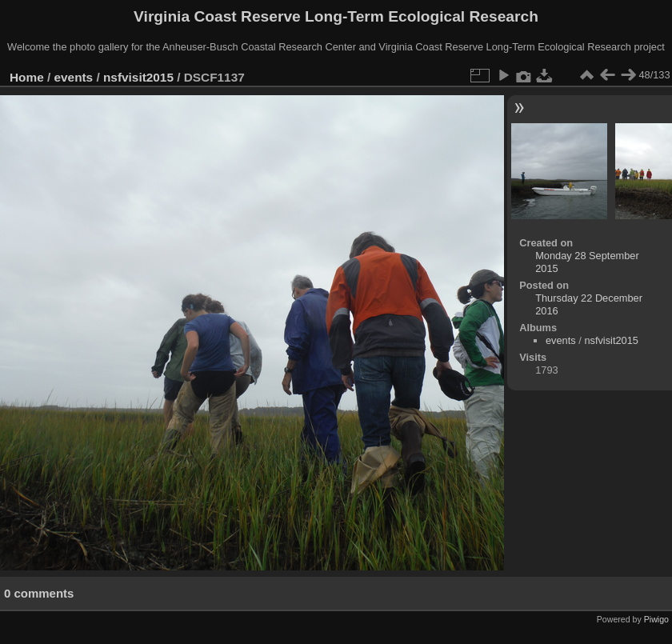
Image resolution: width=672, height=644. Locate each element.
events (74, 77)
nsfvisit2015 (138, 77)
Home (27, 77)
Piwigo (656, 619)
